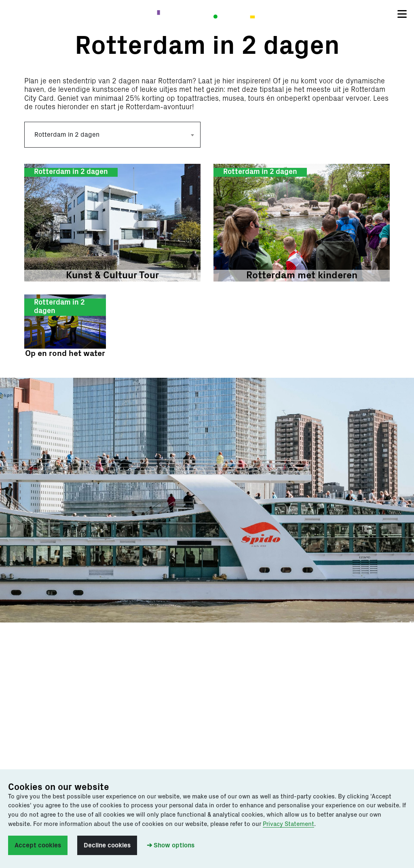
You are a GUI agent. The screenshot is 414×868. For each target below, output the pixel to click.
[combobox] (112, 135)
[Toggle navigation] (402, 14)
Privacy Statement (288, 824)
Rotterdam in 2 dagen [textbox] (67, 135)
